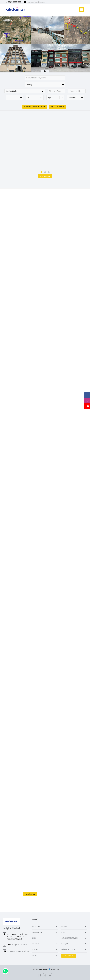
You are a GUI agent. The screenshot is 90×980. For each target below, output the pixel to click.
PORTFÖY (36, 950)
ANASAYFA (36, 927)
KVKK (63, 932)
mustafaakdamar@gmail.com (36, 2)
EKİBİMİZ (36, 944)
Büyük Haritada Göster (35, 107)
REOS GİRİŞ (68, 956)
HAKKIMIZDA (37, 932)
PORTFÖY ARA (58, 107)
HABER (64, 927)
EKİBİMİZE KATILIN (68, 950)
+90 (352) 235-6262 (14, 2)
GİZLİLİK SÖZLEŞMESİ (69, 938)
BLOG (34, 955)
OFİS (34, 938)
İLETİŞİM (65, 944)
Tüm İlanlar (45, 176)
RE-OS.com (55, 969)
